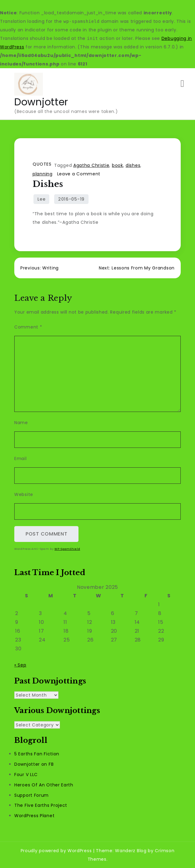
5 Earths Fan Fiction (37, 754)
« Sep (20, 665)
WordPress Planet (34, 816)
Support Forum (31, 795)
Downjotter (41, 102)
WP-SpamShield (67, 549)
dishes (133, 165)
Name (21, 423)
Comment (28, 327)
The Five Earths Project (41, 805)
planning (43, 174)
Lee (41, 199)
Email (21, 459)
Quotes (42, 164)
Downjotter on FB (34, 764)
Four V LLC (26, 775)
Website (24, 494)
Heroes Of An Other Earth (44, 785)
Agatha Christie (91, 165)
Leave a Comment (79, 174)
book (118, 165)
